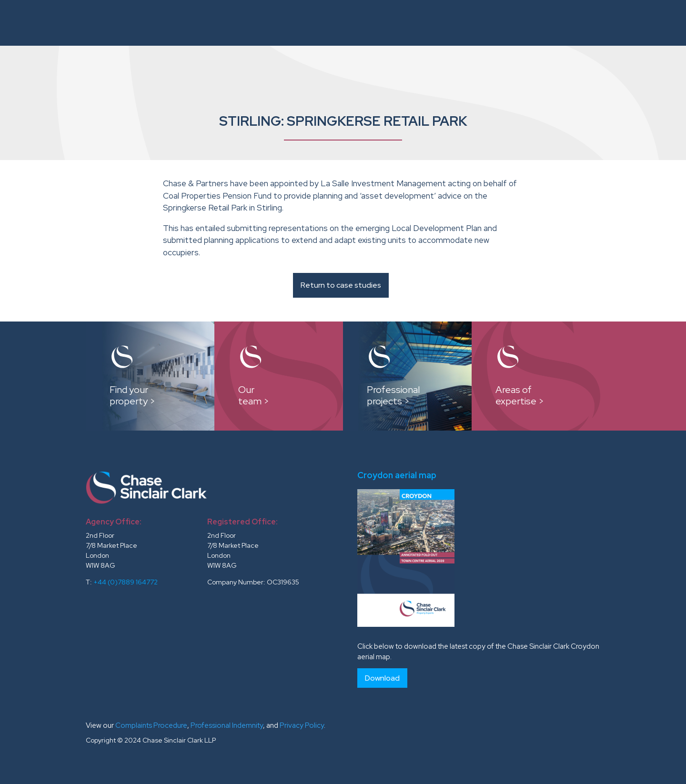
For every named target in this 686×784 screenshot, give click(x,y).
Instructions (274, 23)
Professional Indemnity (227, 725)
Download (382, 678)
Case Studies (397, 23)
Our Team (341, 23)
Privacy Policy (302, 725)
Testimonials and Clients (532, 23)
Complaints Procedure (151, 725)
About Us (216, 23)
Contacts (648, 23)
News (607, 23)
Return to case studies (341, 285)
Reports (451, 23)
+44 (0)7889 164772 (126, 582)
